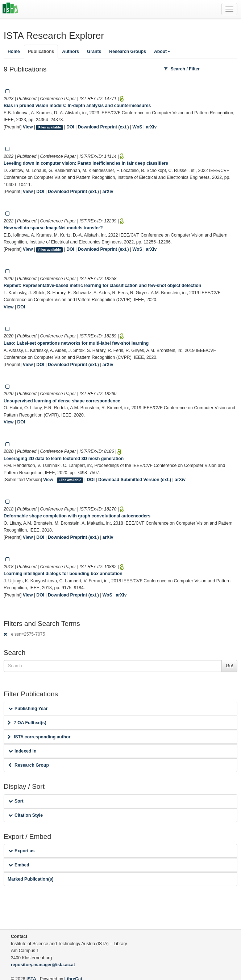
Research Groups (128, 52)
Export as (22, 851)
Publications (41, 52)
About (162, 52)
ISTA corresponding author (39, 737)
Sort (16, 801)
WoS (138, 127)
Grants (94, 52)
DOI (70, 127)
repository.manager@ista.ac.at (43, 965)
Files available (50, 127)
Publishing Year (28, 709)
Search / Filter (182, 69)
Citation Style (26, 815)
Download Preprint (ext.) (103, 127)
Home (14, 52)
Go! (229, 666)
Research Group (29, 765)
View (28, 127)
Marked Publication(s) (31, 879)
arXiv (151, 127)
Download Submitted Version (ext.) (135, 480)
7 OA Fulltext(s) (27, 723)
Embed (19, 865)
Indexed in (22, 751)
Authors (70, 52)
